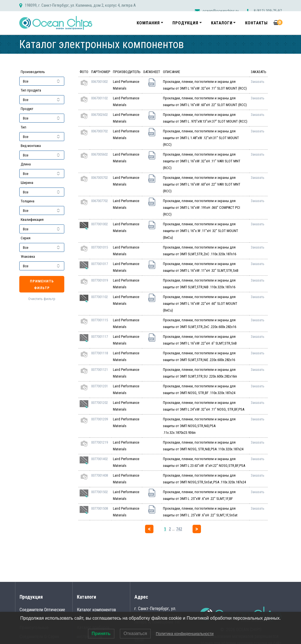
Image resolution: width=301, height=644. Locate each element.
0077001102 (99, 297)
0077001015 (99, 247)
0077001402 (99, 459)
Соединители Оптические (42, 610)
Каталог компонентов (96, 610)
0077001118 (99, 353)
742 (179, 529)
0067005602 (99, 154)
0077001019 (99, 280)
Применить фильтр (42, 284)
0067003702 (99, 131)
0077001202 (99, 403)
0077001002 (99, 224)
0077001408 (99, 475)
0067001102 (99, 98)
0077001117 (99, 337)
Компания (148, 23)
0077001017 (99, 264)
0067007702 (99, 201)
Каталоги (222, 23)
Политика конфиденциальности (185, 634)
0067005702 (99, 178)
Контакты (256, 23)
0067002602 (99, 115)
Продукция (185, 23)
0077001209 (99, 419)
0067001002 (99, 82)
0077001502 (99, 492)
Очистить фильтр (42, 299)
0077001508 (99, 508)
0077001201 (99, 386)
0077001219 (99, 442)
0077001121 (99, 370)
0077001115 (99, 320)
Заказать (258, 82)
